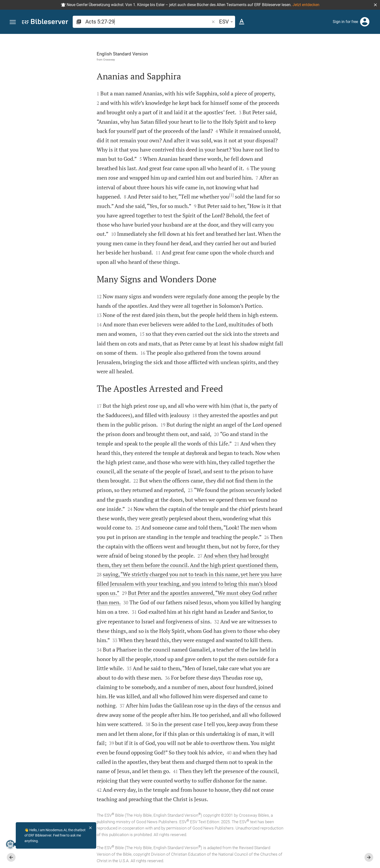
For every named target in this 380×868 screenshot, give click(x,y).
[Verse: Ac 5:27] (315, 43)
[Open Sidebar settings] (364, 53)
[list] (328, 201)
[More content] (328, 115)
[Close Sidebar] (274, 455)
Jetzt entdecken (306, 5)
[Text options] (242, 22)
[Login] (365, 22)
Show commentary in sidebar (316, 179)
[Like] (285, 53)
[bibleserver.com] (45, 22)
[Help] (372, 53)
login (338, 80)
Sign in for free (345, 22)
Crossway (55, 60)
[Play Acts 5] (328, 281)
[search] (148, 22)
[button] (375, 5)
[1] (177, 195)
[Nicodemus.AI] (11, 844)
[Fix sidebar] (274, 38)
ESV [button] (227, 22)
